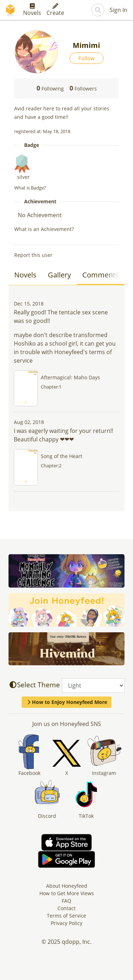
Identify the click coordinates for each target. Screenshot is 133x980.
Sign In (118, 10)
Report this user (33, 255)
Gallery (59, 275)
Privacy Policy (66, 923)
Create (55, 10)
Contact (66, 908)
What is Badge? (30, 188)
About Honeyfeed (67, 886)
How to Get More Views (67, 893)
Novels (32, 10)
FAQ (66, 901)
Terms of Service (66, 916)
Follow (87, 58)
